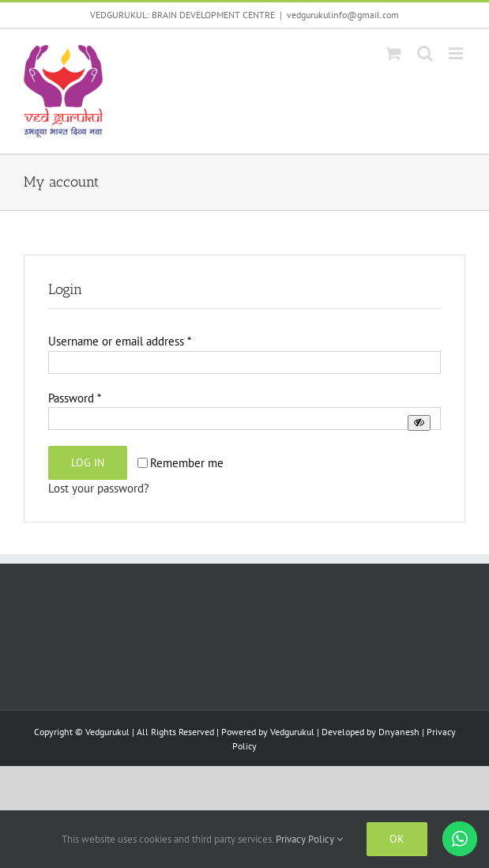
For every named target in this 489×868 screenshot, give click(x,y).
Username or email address (120, 341)
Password (75, 398)
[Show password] (419, 423)
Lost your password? (99, 488)
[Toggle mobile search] (425, 53)
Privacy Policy (309, 839)
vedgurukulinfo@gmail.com (343, 15)
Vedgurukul (292, 732)
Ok (397, 839)
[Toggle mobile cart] (393, 53)
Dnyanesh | (402, 732)
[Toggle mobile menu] (457, 53)
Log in (88, 462)
